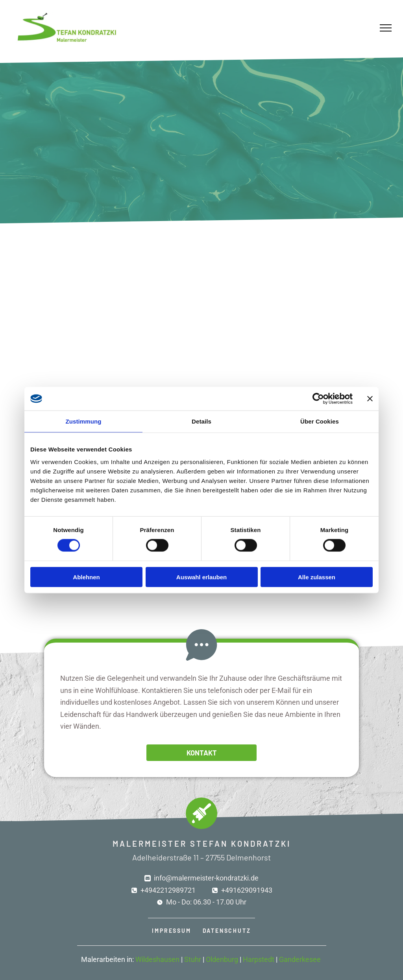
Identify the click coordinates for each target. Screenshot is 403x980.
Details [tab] (201, 421)
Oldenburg (222, 959)
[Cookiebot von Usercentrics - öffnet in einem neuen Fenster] (318, 399)
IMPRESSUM (171, 931)
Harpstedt (259, 959)
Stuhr (193, 959)
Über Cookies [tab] (320, 421)
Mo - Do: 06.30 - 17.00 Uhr (206, 902)
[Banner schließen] (370, 399)
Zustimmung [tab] (84, 421)
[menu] (386, 28)
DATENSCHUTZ (227, 931)
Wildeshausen (157, 959)
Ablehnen (86, 577)
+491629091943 (247, 890)
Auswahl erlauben (201, 577)
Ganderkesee (300, 959)
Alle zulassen (317, 577)
